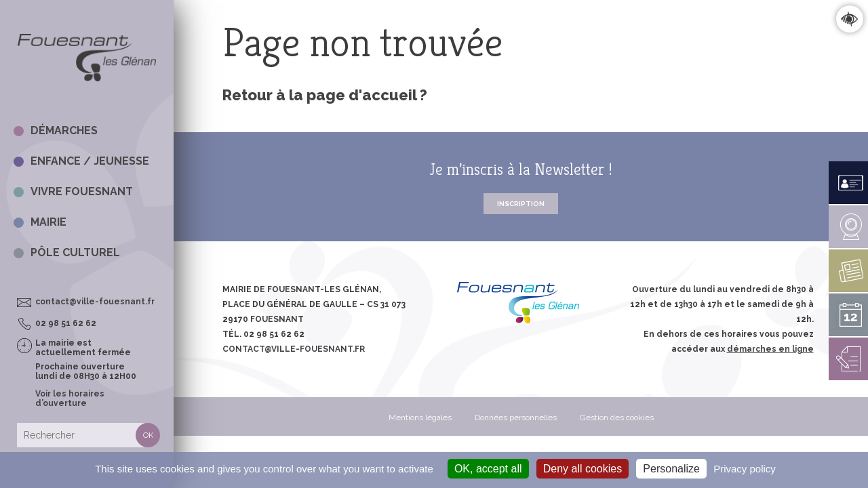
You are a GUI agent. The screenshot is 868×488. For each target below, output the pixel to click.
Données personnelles (516, 418)
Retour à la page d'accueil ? (325, 95)
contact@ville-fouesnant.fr (95, 302)
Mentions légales (420, 418)
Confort (849, 19)
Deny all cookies (583, 469)
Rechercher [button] (148, 435)
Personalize (671, 469)
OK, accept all (488, 469)
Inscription (521, 204)
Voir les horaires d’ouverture (70, 399)
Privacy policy (745, 469)
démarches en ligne (770, 349)
